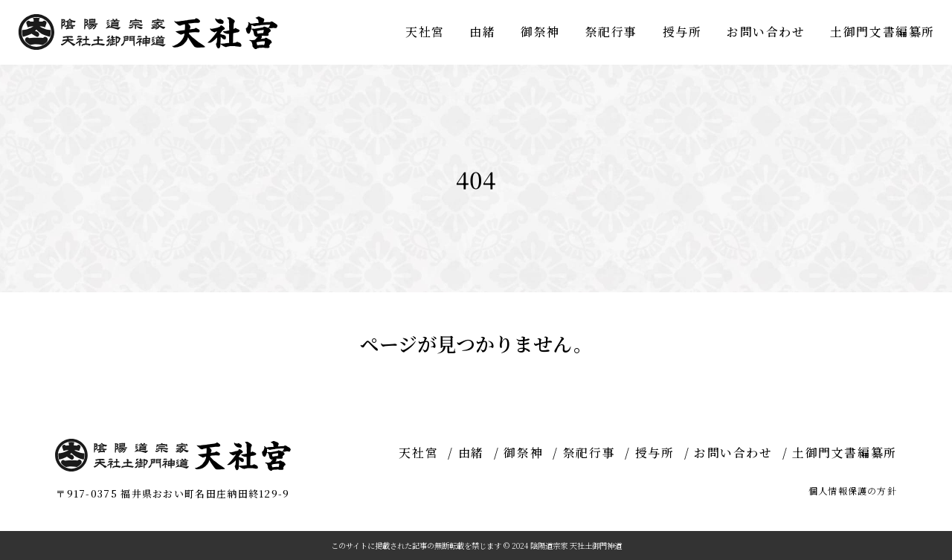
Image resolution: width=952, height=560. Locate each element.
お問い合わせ (766, 32)
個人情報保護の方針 (853, 490)
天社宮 (425, 32)
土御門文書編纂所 (882, 32)
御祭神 (540, 32)
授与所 (682, 32)
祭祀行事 (611, 32)
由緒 (482, 32)
